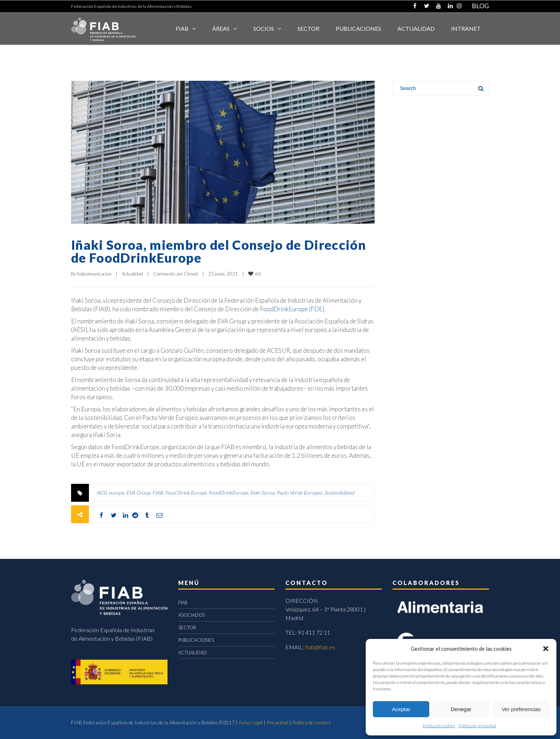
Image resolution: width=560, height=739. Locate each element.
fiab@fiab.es (320, 647)
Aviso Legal (251, 722)
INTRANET (466, 28)
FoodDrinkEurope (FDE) (292, 309)
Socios (264, 28)
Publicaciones (358, 28)
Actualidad (132, 274)
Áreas (221, 28)
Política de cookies (439, 726)
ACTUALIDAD (416, 28)
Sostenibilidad (339, 493)
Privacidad (277, 722)
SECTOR (308, 28)
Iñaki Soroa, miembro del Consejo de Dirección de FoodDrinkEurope (219, 251)
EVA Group (138, 493)
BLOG (480, 6)
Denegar (461, 709)
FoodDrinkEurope (228, 493)
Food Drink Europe (186, 493)
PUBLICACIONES (196, 640)
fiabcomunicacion (94, 274)
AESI (101, 493)
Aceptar (401, 709)
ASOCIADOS (192, 615)
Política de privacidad (477, 726)
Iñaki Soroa (262, 493)
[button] (546, 649)
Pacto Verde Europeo (299, 493)
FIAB (182, 28)
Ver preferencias (521, 709)
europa (116, 493)
